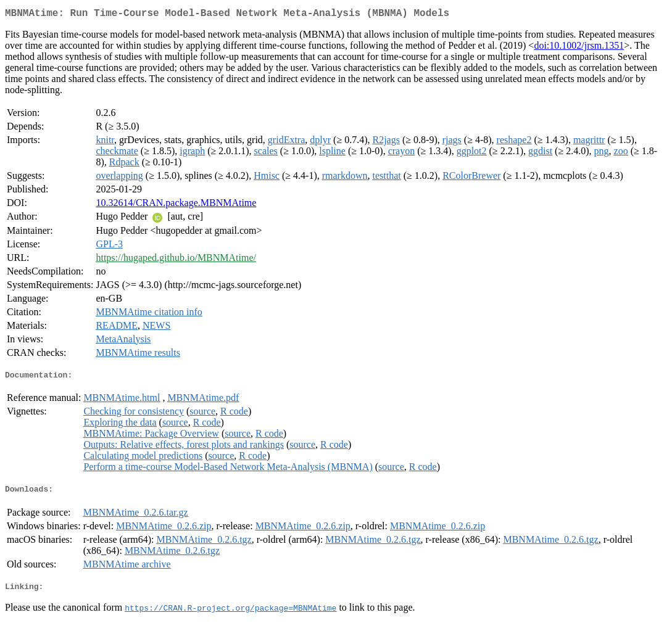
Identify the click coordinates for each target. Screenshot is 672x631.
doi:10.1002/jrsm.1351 (579, 48)
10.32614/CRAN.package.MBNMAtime (176, 205)
